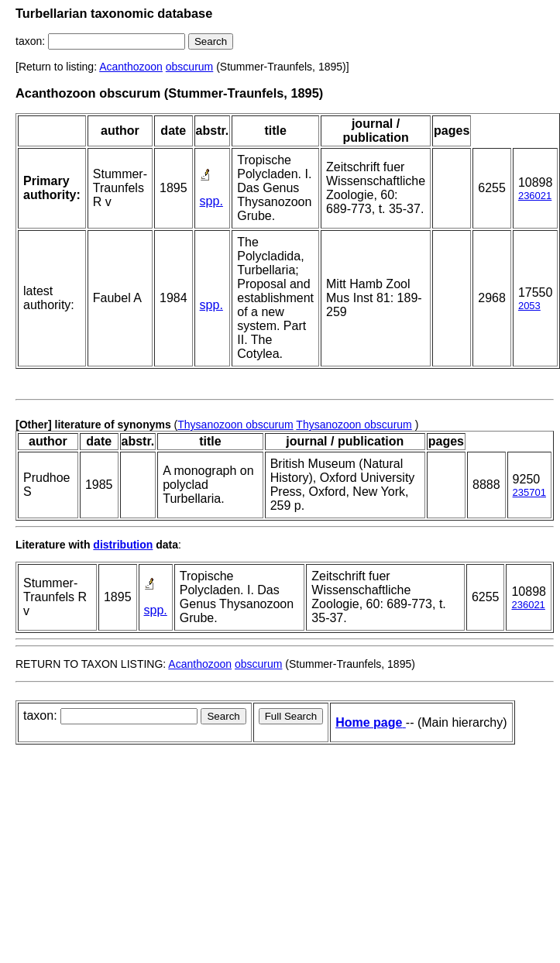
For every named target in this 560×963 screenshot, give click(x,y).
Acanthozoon (131, 67)
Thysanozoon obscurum (235, 425)
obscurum (189, 67)
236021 (535, 196)
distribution (123, 545)
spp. (211, 201)
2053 (529, 306)
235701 (529, 492)
